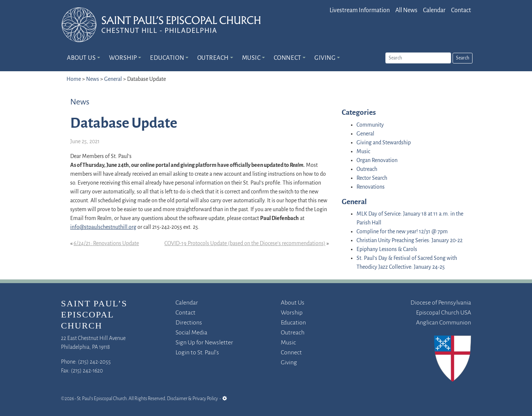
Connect (288, 58)
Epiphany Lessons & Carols (387, 250)
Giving (325, 58)
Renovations (371, 187)
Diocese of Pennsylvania (441, 303)
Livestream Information (360, 11)
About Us (81, 58)
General (113, 79)
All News (406, 11)
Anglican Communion (444, 323)
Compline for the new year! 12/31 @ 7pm (402, 232)
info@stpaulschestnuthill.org (103, 227)
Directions (189, 323)
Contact (461, 11)
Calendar (434, 11)
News (93, 79)
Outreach (213, 58)
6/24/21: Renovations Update (106, 244)
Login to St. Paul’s (197, 353)
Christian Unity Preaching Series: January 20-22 (410, 241)
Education (167, 58)
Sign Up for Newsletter (204, 343)
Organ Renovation (377, 161)
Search (463, 58)
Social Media (191, 333)
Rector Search (372, 178)
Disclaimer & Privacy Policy (192, 399)
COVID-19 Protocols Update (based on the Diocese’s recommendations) (245, 244)
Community (370, 125)
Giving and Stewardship (384, 143)
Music (251, 58)
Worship (123, 58)
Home (74, 79)
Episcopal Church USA (444, 313)
